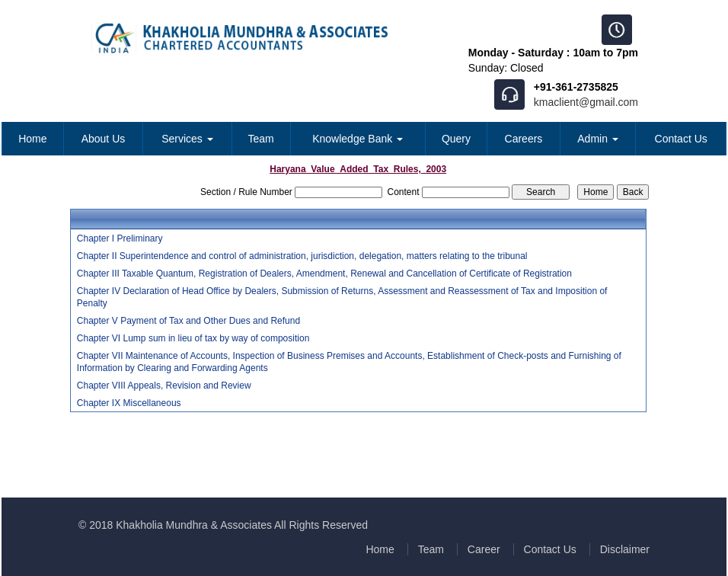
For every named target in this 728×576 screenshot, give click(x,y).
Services (187, 139)
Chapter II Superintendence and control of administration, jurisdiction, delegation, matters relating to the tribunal (302, 256)
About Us (104, 139)
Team (261, 139)
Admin (598, 139)
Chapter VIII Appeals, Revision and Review (164, 386)
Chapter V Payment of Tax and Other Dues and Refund (188, 321)
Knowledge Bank (358, 139)
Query (456, 139)
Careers (524, 139)
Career (484, 549)
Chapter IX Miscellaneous (129, 403)
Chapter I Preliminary (120, 238)
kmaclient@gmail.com (586, 102)
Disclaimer (625, 549)
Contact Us (681, 139)
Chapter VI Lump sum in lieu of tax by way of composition (193, 338)
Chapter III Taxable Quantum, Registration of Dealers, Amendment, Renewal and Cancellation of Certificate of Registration (324, 274)
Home (32, 139)
